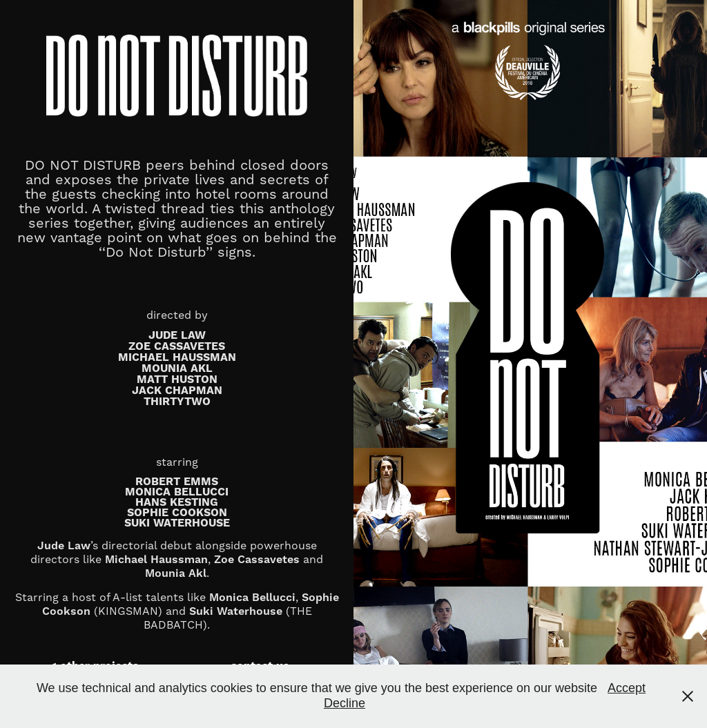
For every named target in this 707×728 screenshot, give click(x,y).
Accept (627, 688)
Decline (345, 703)
